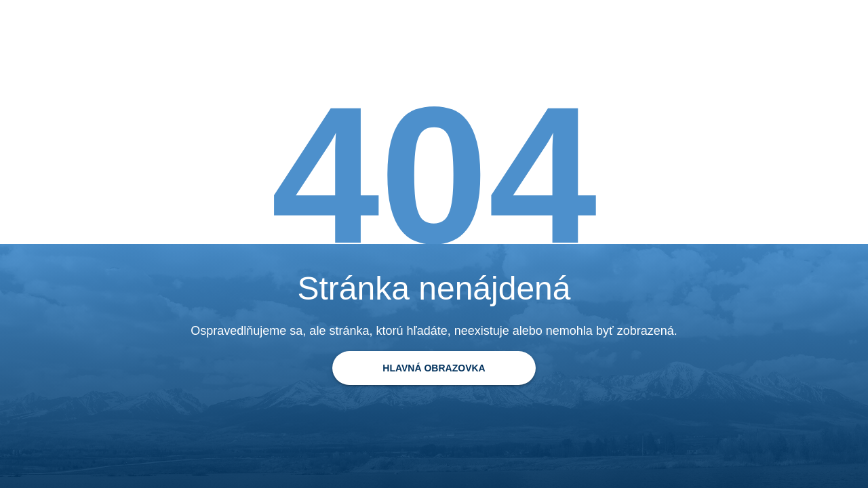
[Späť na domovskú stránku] (434, 368)
